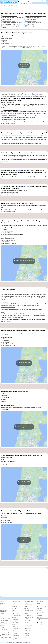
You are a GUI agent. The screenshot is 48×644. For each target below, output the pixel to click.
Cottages (2, 628)
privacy (14, 642)
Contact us (39, 625)
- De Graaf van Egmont (5, 619)
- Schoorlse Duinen (17, 601)
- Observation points (17, 616)
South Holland (40, 601)
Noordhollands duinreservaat (3, 611)
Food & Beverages (29, 601)
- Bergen (26, 622)
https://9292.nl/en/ (28, 48)
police (8, 298)
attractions (9, 103)
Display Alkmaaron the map (24, 65)
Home (1, 601)
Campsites (2, 626)
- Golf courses (15, 635)
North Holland (28, 616)
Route (26, 607)
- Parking (26, 609)
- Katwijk (39, 610)
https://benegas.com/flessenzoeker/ (10, 192)
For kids (2, 609)
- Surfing (14, 637)
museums (3, 104)
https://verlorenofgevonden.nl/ (8, 307)
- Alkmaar (27, 624)
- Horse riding (15, 634)
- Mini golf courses (16, 621)
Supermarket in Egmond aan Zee (33, 18)
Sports (14, 626)
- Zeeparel (2, 622)
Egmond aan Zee (24, 1)
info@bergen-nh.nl (8, 344)
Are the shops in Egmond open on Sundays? (12, 23)
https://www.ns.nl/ (8, 44)
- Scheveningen (40, 612)
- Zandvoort (27, 637)
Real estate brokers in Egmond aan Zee (11, 24)
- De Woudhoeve (4, 631)
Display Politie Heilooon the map (24, 540)
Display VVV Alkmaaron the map (24, 482)
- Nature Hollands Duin (42, 607)
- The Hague (40, 614)
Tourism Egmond (30, 24)
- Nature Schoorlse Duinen (29, 618)
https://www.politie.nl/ (8, 522)
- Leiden (39, 603)
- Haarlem (27, 635)
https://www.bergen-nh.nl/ (35, 144)
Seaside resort (3, 605)
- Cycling (14, 630)
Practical (20, 3)
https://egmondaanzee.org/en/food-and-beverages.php (13, 119)
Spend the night (31, 1)
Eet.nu (15, 123)
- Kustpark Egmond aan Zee (5, 635)
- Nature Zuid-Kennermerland (28, 631)
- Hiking (14, 632)
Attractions (15, 617)
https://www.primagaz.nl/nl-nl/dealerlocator (11, 194)
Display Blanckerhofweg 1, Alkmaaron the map (24, 427)
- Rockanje (39, 618)
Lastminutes (15, 605)
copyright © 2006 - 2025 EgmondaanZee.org (23, 642)
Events (44, 1)
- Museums (15, 612)
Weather (28, 3)
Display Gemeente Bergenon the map (24, 363)
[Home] (19, 1)
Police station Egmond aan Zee (33, 26)
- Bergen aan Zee (28, 620)
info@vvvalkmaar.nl (8, 465)
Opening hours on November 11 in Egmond (36, 16)
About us (39, 621)
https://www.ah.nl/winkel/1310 (10, 244)
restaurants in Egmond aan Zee (11, 110)
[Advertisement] (24, 10)
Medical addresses (29, 610)
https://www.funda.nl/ (41, 177)
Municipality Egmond (31, 21)
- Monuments (15, 614)
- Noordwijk (39, 609)
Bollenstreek (40, 605)
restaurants (25, 96)
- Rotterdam (39, 616)
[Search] (31, 3)
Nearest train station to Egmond (10, 16)
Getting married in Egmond (9, 21)
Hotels (14, 603)
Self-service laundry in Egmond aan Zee (35, 23)
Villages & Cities (16, 623)
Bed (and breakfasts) (5, 624)
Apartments (3, 617)
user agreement (10, 642)
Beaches (14, 609)
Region (24, 3)
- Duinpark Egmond (4, 633)
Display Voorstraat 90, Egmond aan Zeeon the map (24, 261)
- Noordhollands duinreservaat (28, 626)
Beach (36, 1)
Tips (1, 607)
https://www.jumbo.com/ (9, 234)
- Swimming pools (16, 628)
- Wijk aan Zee (28, 629)
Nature (14, 625)
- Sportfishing (15, 639)
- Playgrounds (15, 619)
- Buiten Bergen (3, 629)
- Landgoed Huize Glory (5, 620)
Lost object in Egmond (31, 19)
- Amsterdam (27, 634)
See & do (40, 1)
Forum (26, 612)
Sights (14, 610)
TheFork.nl (8, 123)
